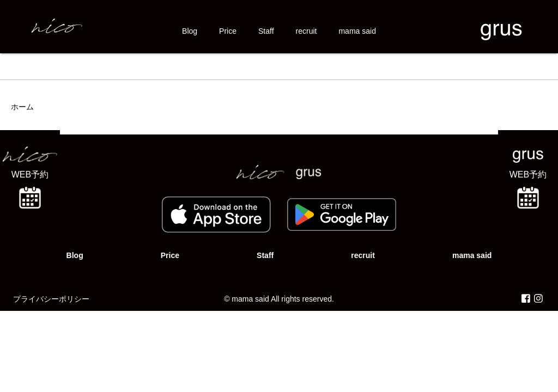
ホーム (22, 107)
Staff (266, 31)
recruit (307, 31)
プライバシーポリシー (51, 299)
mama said (357, 31)
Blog (190, 31)
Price (228, 31)
